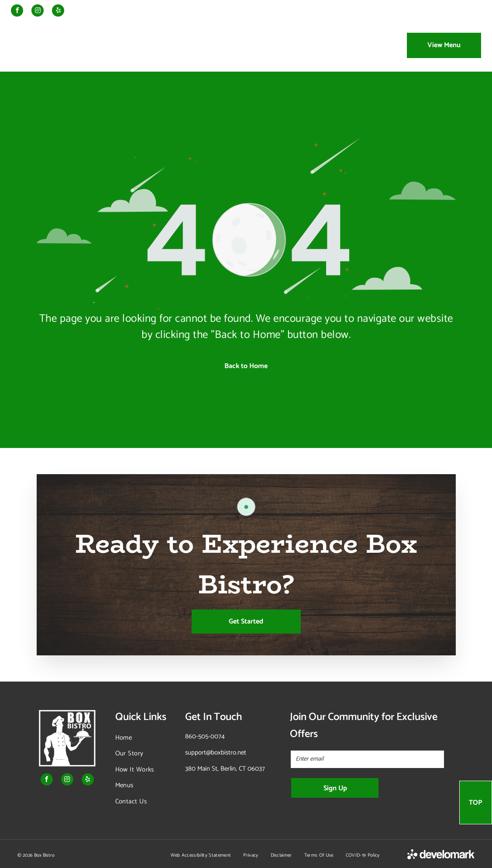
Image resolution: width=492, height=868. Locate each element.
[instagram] (38, 12)
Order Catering (401, 11)
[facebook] (17, 12)
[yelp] (58, 12)
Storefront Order (455, 11)
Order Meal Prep (348, 11)
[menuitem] (128, 45)
